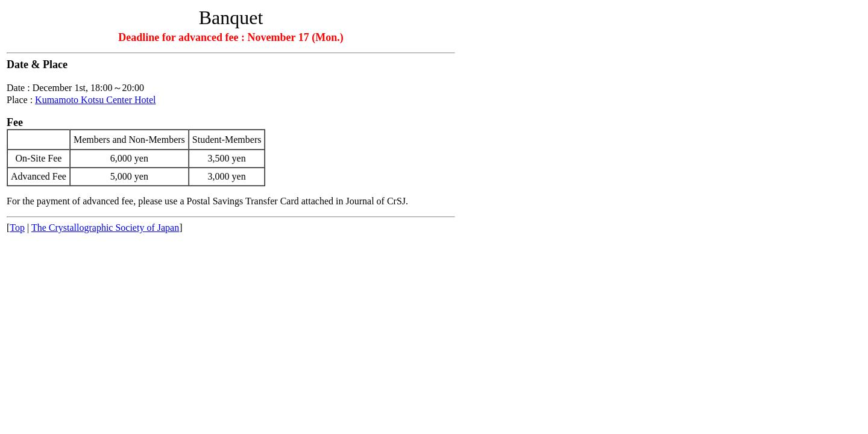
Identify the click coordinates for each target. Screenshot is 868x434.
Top (17, 228)
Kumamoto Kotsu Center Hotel (95, 100)
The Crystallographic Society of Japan (105, 228)
